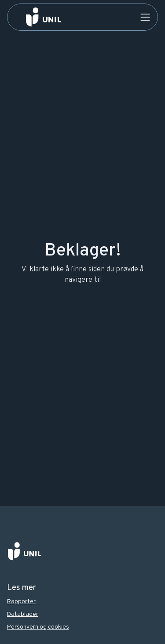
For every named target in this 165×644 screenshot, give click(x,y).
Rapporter (21, 602)
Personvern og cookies (38, 627)
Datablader (23, 614)
